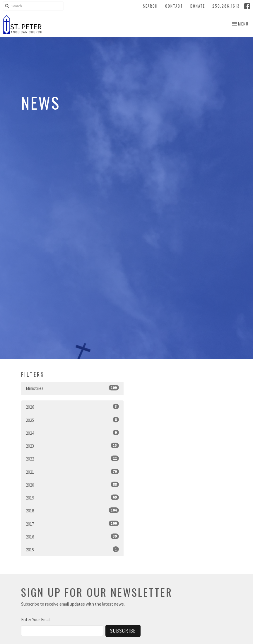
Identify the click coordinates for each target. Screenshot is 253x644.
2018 (72, 510)
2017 (72, 524)
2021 (72, 472)
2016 (72, 537)
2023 (72, 446)
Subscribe (123, 631)
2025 (72, 420)
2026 (72, 407)
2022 (72, 459)
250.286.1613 (226, 6)
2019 (72, 498)
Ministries (72, 388)
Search (150, 6)
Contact (174, 6)
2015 (72, 549)
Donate (198, 6)
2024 (72, 433)
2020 (72, 485)
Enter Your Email (36, 620)
